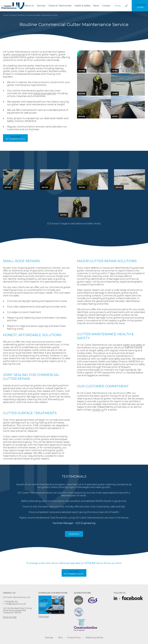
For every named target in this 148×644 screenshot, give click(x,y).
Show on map (10, 617)
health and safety (133, 352)
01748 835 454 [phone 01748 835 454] (10, 602)
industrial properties (45, 93)
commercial (18, 55)
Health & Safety (82, 6)
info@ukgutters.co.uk (14, 604)
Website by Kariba (94, 638)
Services (41, 6)
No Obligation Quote (15, 138)
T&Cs (60, 638)
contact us (98, 417)
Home (6, 15)
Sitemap (49, 638)
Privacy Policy (74, 638)
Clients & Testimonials (60, 6)
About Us (29, 6)
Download (44, 617)
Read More (76, 542)
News (96, 6)
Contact (106, 6)
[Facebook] (132, 598)
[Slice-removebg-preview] (116, 598)
